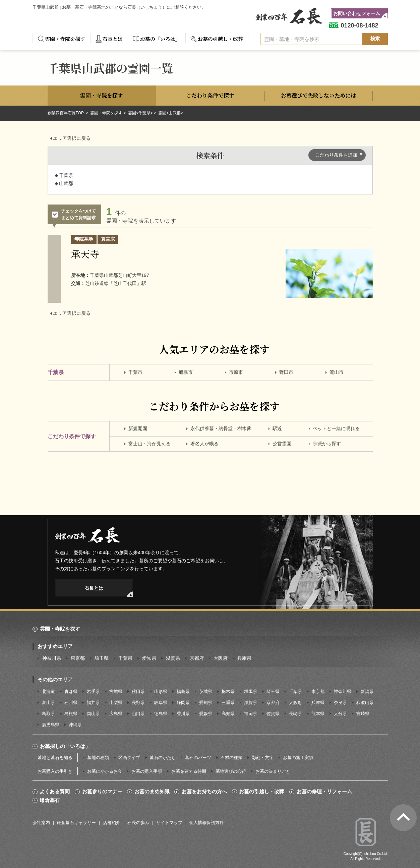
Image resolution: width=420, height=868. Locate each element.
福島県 (183, 691)
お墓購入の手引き (55, 771)
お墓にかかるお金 (105, 771)
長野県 (138, 703)
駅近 (277, 428)
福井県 (93, 703)
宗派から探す (327, 444)
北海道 (48, 691)
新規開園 (138, 428)
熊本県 (318, 714)
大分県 (340, 714)
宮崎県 (363, 714)
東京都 (78, 658)
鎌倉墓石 (50, 800)
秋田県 (138, 691)
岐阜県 (161, 703)
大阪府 (221, 658)
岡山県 (93, 714)
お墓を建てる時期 (189, 771)
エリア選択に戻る (72, 138)
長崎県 (295, 714)
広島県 (116, 714)
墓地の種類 (98, 758)
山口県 (138, 714)
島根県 (71, 714)
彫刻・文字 (263, 758)
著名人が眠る (204, 444)
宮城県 (116, 691)
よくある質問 (55, 792)
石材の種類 (231, 758)
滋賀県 (173, 658)
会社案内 (41, 823)
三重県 (228, 703)
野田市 (286, 372)
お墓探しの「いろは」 (65, 746)
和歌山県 (365, 703)
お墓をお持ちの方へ (204, 792)
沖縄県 (75, 725)
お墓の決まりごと (273, 771)
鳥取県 (48, 714)
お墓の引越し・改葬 (220, 39)
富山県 (48, 703)
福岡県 (251, 714)
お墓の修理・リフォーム (324, 792)
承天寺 (85, 254)
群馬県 (251, 691)
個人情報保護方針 (206, 823)
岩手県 (93, 691)
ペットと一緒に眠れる (336, 428)
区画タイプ (129, 758)
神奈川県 (52, 658)
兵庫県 (244, 658)
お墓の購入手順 (147, 771)
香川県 (183, 714)
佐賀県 (273, 714)
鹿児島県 (51, 725)
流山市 (337, 372)
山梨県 (116, 703)
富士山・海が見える (149, 444)
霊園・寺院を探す (65, 39)
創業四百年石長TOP (66, 113)
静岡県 (183, 703)
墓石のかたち (163, 758)
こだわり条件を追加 (336, 155)
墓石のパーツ (198, 758)
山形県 (161, 691)
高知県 (228, 714)
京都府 (197, 658)
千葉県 (125, 658)
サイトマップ (169, 823)
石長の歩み (138, 823)
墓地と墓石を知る (55, 758)
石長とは (113, 39)
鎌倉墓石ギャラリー (76, 823)
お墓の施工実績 (298, 758)
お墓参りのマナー (102, 792)
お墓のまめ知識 (152, 792)
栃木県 (228, 691)
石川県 (71, 703)
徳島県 (161, 714)
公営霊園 (282, 444)
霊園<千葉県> (140, 113)
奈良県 (340, 703)
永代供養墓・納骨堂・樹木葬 (221, 428)
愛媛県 (206, 714)
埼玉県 (102, 658)
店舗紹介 (112, 823)
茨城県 (206, 691)
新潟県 (367, 691)
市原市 (236, 372)
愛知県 (149, 658)
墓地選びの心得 (231, 771)
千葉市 (135, 372)
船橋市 (186, 372)
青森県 (71, 691)
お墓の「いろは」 (160, 39)
